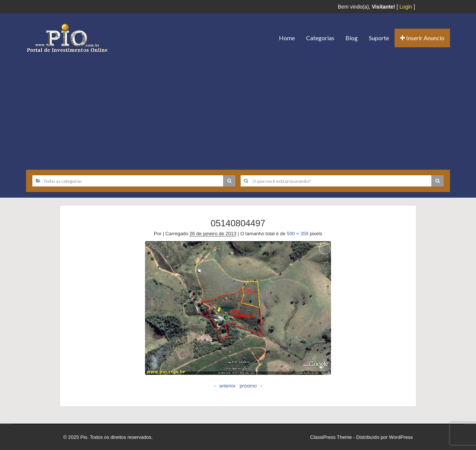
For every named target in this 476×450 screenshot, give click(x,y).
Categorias (320, 38)
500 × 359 (297, 234)
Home (287, 38)
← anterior (224, 386)
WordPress (401, 437)
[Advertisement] (238, 108)
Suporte (379, 38)
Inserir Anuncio (422, 38)
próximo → (251, 386)
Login (406, 7)
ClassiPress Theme (331, 437)
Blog (352, 38)
